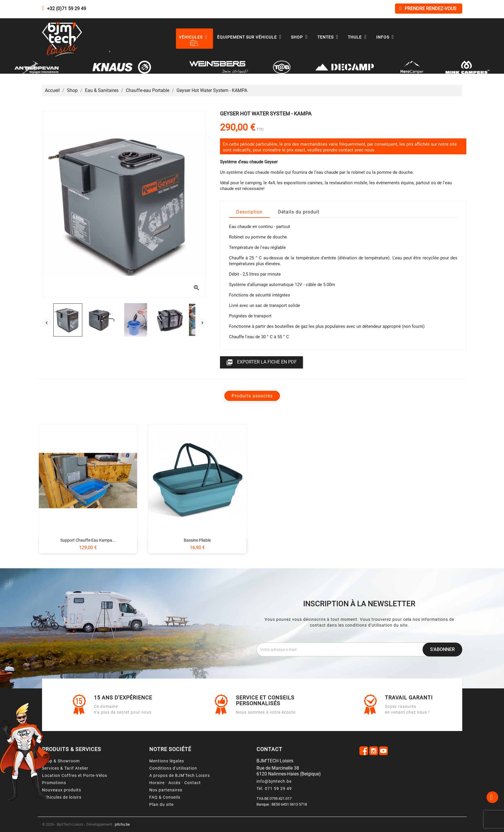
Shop (301, 37)
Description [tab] (249, 212)
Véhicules (194, 37)
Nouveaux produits (62, 790)
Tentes (329, 37)
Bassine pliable (197, 540)
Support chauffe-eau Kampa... (88, 540)
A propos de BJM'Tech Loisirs (180, 775)
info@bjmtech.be (274, 781)
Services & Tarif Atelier (65, 768)
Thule (359, 37)
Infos (386, 37)
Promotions (54, 783)
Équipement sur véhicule (251, 37)
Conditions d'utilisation (173, 768)
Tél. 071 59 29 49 (274, 788)
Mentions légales (167, 761)
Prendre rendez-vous (428, 8)
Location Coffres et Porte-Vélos (75, 775)
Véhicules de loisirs (62, 797)
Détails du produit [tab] (299, 212)
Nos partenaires (166, 790)
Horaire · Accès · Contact (175, 783)
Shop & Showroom (61, 761)
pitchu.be (122, 824)
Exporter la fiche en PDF (261, 362)
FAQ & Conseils (165, 797)
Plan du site (161, 804)
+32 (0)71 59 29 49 (67, 9)
